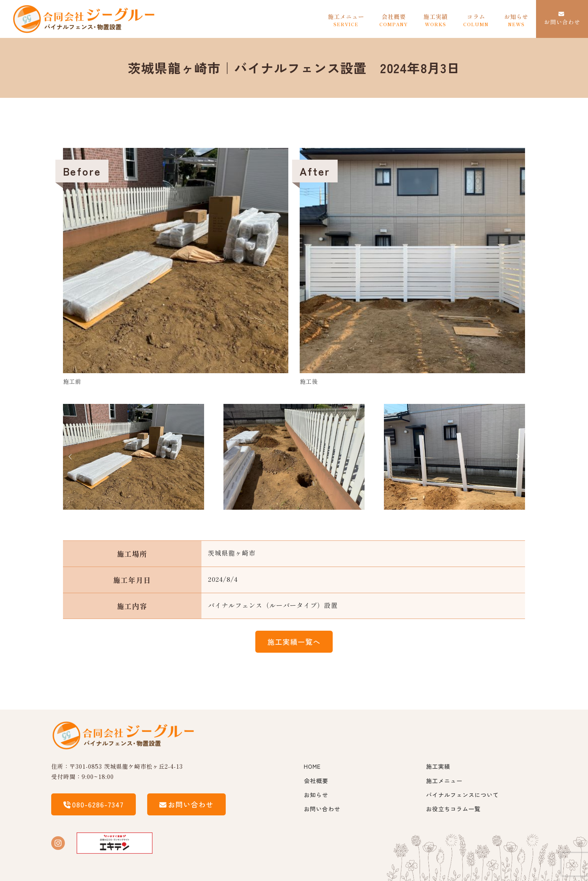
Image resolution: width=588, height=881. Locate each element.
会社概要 (316, 780)
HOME (312, 766)
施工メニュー (444, 780)
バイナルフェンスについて (462, 795)
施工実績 (438, 766)
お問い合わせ (322, 809)
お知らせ (316, 795)
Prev (71, 457)
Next (517, 457)
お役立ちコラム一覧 (453, 809)
